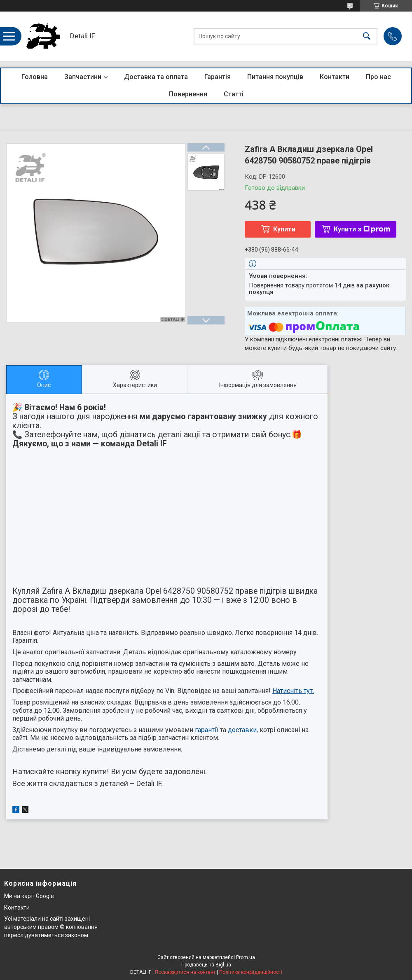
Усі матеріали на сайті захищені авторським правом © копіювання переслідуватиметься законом (51, 927)
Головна (35, 77)
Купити (284, 229)
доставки (242, 730)
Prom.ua (246, 957)
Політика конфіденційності (251, 972)
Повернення (188, 94)
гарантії (207, 730)
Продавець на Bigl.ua (206, 965)
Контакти (335, 77)
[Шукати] (367, 36)
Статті (234, 94)
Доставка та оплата (156, 77)
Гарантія (218, 77)
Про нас (378, 77)
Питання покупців (275, 77)
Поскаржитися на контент (185, 972)
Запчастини (83, 77)
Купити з (362, 229)
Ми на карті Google (29, 896)
